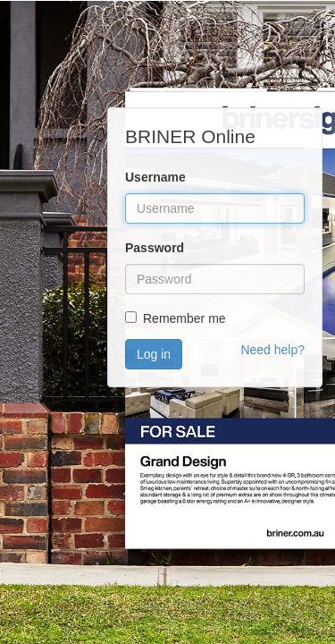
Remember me (184, 318)
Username (155, 177)
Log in (154, 354)
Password (155, 248)
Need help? (272, 350)
